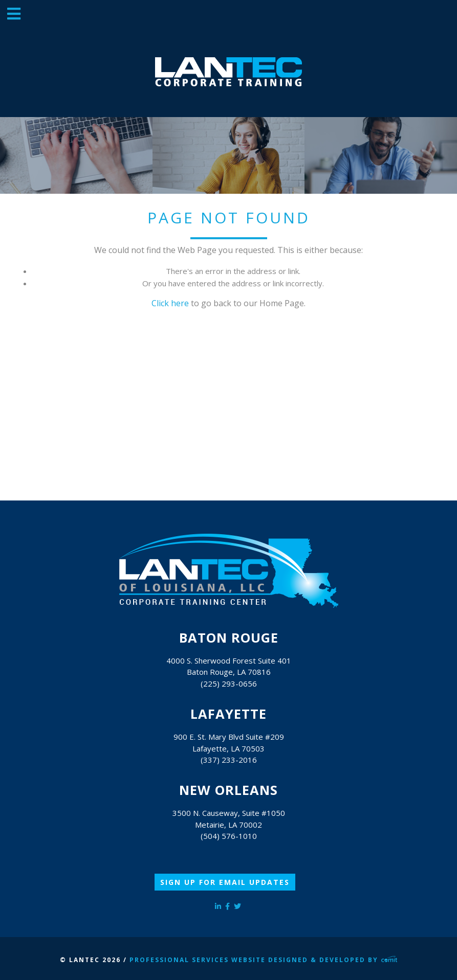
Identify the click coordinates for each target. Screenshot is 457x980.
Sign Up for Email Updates (225, 882)
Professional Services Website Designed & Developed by (264, 960)
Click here (170, 303)
